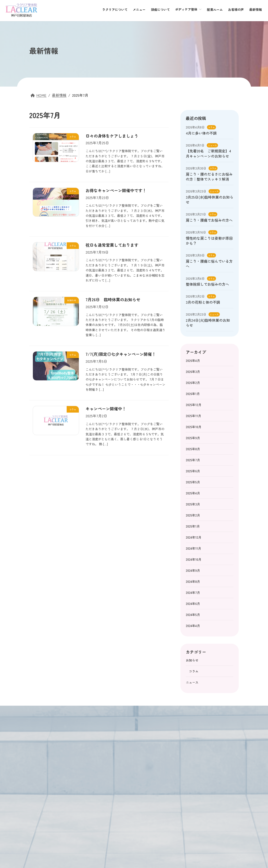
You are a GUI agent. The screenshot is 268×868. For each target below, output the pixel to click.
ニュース (212, 145)
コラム (211, 127)
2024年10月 (194, 559)
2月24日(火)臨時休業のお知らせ (208, 323)
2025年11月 (193, 416)
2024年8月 (193, 581)
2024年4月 (193, 626)
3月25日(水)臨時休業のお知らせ (210, 200)
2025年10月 (194, 427)
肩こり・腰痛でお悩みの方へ (209, 220)
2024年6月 (193, 604)
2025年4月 (193, 493)
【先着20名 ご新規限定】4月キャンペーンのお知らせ (208, 153)
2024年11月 (193, 548)
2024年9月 (193, 570)
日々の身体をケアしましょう (112, 136)
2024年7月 (193, 592)
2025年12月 (194, 405)
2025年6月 (193, 471)
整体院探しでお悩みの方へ (207, 284)
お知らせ (192, 660)
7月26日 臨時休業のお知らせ (113, 299)
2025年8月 (193, 449)
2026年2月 (193, 383)
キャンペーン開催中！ (106, 409)
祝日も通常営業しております (112, 245)
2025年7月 (193, 460)
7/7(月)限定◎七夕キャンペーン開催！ (121, 354)
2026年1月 (193, 394)
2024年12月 (194, 537)
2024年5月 (193, 615)
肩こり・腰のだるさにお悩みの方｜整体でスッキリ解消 (209, 177)
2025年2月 (193, 515)
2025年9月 (193, 438)
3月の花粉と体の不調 (203, 302)
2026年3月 (193, 372)
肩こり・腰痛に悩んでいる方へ (209, 264)
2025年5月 (193, 482)
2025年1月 (193, 526)
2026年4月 (193, 361)
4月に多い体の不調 (201, 133)
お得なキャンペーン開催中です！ (116, 190)
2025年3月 (193, 504)
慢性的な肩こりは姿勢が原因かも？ (209, 241)
